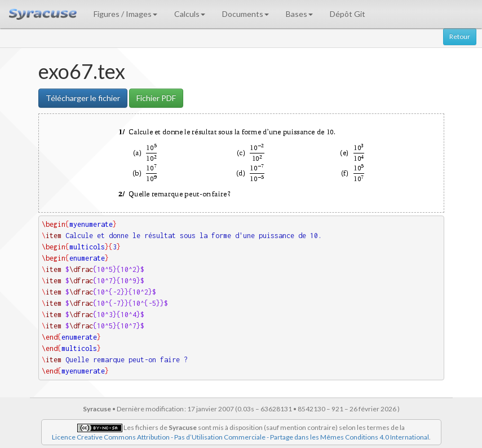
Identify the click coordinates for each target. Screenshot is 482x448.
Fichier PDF (156, 98)
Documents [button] (246, 14)
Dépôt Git (348, 14)
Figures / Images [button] (125, 14)
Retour (460, 36)
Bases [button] (299, 14)
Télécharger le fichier (83, 98)
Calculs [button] (190, 14)
